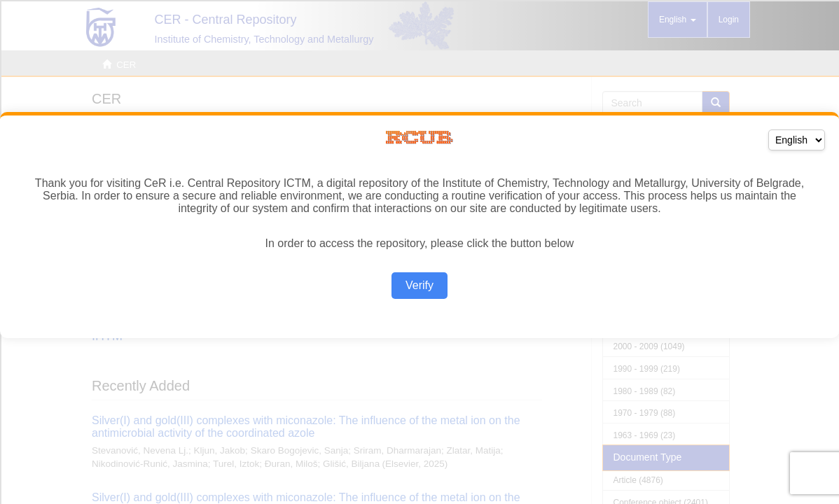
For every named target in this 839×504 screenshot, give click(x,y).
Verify (419, 285)
